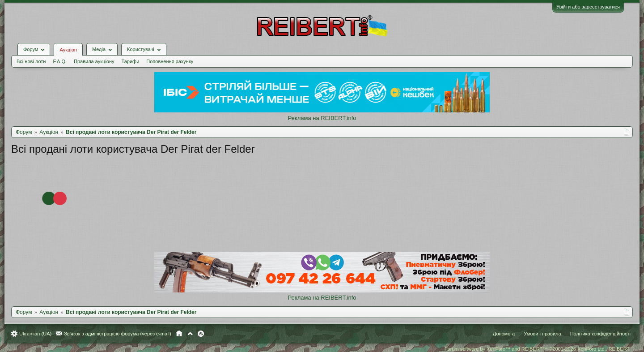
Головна (179, 334)
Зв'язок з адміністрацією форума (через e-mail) (118, 334)
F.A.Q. (60, 61)
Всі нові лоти (31, 61)
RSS (201, 334)
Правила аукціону (94, 61)
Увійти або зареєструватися (588, 7)
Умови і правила (542, 334)
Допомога (504, 334)
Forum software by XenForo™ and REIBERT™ (538, 349)
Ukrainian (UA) (35, 334)
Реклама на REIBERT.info (322, 118)
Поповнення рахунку (170, 61)
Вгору (190, 334)
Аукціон (68, 50)
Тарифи (131, 61)
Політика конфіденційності (600, 334)
